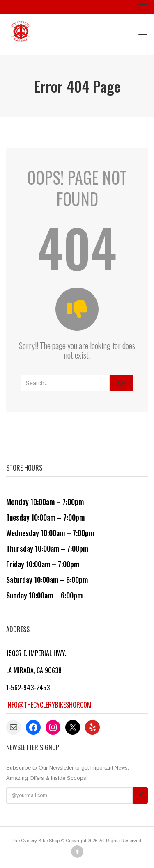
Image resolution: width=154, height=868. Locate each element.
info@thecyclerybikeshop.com (49, 705)
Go (122, 383)
